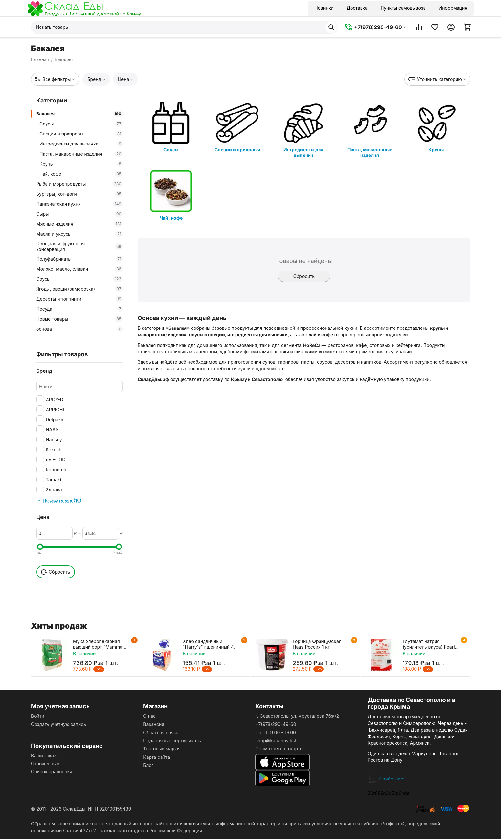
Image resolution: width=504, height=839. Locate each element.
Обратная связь (161, 732)
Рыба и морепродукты (79, 184)
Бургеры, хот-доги (79, 194)
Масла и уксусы (79, 234)
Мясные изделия (79, 224)
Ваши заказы (45, 755)
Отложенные (45, 764)
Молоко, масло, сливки (79, 269)
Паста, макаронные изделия (81, 154)
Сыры (79, 214)
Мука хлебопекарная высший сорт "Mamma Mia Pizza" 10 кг (98, 644)
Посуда (79, 309)
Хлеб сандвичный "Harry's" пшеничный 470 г (211, 644)
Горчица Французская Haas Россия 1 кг (317, 644)
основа (79, 329)
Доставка (357, 8)
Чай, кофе (81, 174)
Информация (453, 8)
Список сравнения (52, 772)
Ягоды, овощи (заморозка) (79, 289)
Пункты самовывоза (403, 8)
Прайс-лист (392, 779)
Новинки (324, 8)
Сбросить (304, 276)
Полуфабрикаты (79, 259)
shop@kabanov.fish (276, 741)
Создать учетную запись (58, 724)
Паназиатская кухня (79, 204)
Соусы (81, 124)
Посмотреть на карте (279, 749)
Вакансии (154, 724)
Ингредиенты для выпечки (81, 144)
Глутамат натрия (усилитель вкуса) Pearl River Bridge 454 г (429, 644)
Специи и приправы (81, 134)
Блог (148, 765)
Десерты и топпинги (79, 299)
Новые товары (79, 319)
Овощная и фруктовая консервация (79, 246)
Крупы (81, 164)
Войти (38, 716)
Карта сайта (157, 757)
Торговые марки (161, 749)
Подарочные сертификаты (172, 741)
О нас (149, 716)
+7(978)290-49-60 (276, 724)
